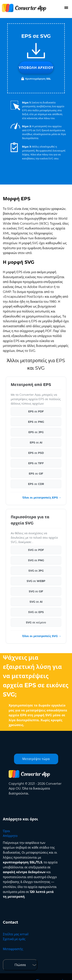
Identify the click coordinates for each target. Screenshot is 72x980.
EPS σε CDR (36, 484)
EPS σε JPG (36, 432)
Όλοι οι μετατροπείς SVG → (42, 636)
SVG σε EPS (36, 612)
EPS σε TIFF (36, 463)
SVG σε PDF (36, 550)
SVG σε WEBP (36, 581)
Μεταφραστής (13, 949)
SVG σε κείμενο (36, 622)
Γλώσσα (20, 965)
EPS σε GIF (36, 474)
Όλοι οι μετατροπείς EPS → (42, 498)
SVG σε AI (36, 602)
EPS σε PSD (36, 453)
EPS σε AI (36, 443)
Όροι (7, 831)
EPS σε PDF (36, 411)
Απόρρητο (10, 836)
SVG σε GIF (36, 591)
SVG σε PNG (36, 560)
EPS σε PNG (36, 422)
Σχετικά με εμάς (14, 939)
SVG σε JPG (36, 571)
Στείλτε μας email (16, 934)
